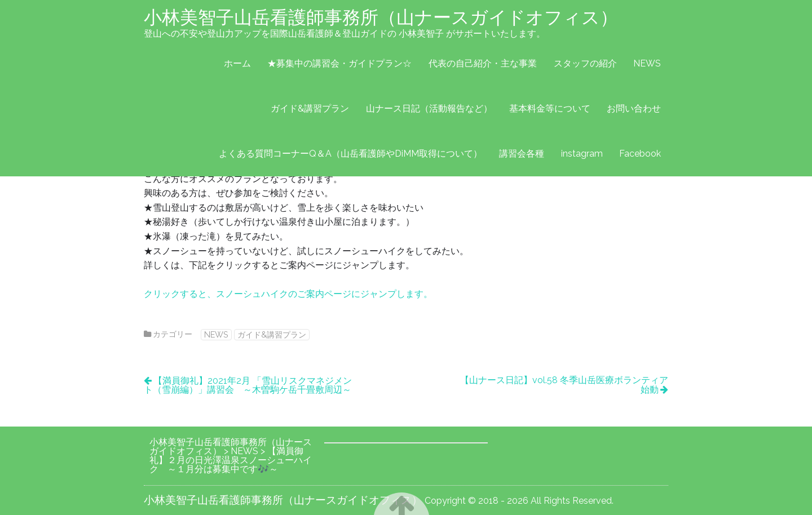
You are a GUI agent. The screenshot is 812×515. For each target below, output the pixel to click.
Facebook (640, 154)
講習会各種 (522, 154)
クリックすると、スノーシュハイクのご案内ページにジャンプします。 (288, 294)
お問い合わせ (634, 108)
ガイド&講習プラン (310, 108)
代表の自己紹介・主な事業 (483, 63)
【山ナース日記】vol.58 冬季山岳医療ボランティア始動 (564, 385)
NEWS (647, 63)
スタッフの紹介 (585, 63)
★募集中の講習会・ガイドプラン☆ (339, 63)
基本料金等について (550, 108)
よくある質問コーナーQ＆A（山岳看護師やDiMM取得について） (350, 154)
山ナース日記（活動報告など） (429, 108)
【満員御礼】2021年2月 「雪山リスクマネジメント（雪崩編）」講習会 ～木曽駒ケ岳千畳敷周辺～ (248, 385)
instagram (582, 154)
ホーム (237, 63)
